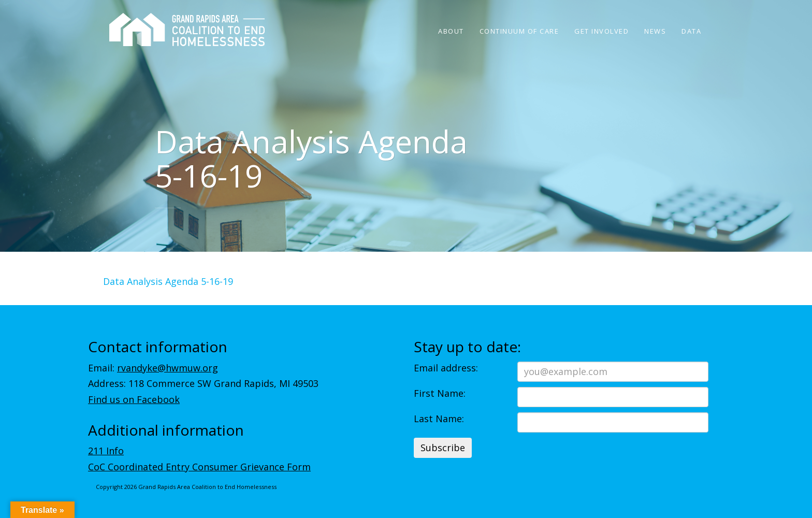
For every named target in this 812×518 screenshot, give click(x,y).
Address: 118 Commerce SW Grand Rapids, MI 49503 (203, 383)
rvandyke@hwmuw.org (168, 368)
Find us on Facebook (134, 399)
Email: (153, 368)
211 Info (106, 451)
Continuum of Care (519, 31)
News (655, 31)
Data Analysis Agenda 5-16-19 (168, 281)
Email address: (446, 368)
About (451, 31)
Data (691, 31)
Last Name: (439, 419)
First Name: (440, 393)
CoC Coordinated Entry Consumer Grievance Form (199, 467)
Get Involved (601, 31)
